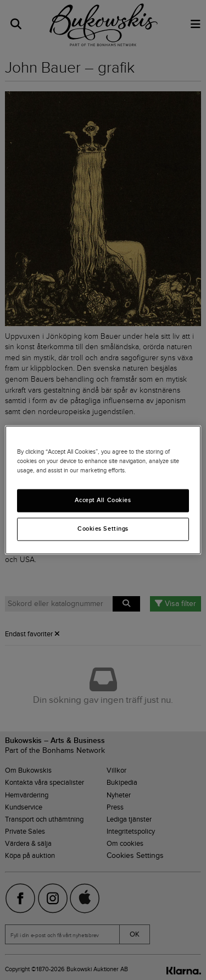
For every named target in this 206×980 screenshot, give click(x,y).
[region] (103, 490)
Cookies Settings (103, 529)
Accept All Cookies (103, 500)
